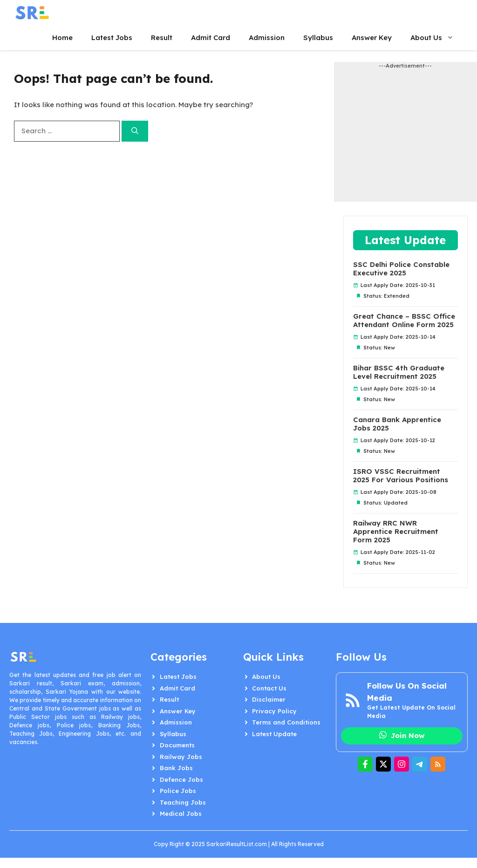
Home (62, 38)
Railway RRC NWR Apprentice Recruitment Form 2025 (396, 532)
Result (162, 38)
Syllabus (318, 38)
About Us (437, 38)
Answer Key (372, 38)
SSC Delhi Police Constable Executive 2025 (401, 269)
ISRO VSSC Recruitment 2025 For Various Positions (401, 476)
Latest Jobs (112, 38)
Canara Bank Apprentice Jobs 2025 (397, 424)
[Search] (135, 131)
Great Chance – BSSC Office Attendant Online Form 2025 (404, 321)
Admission (267, 38)
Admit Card (211, 38)
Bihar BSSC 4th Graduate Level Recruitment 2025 (399, 372)
